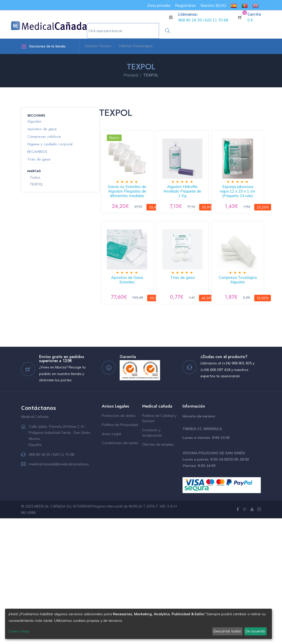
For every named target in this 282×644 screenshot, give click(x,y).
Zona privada (159, 5)
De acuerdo (255, 631)
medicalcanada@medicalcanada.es (59, 590)
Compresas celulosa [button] (44, 137)
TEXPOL (36, 184)
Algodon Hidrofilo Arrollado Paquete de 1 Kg (200, 200)
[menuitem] (234, 5)
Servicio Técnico (98, 46)
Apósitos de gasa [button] (42, 129)
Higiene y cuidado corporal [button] (50, 144)
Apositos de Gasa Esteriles (200, 301)
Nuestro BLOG (213, 5)
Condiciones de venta (120, 569)
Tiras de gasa (133, 403)
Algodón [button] (34, 121)
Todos (35, 177)
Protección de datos (119, 541)
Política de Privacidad (120, 550)
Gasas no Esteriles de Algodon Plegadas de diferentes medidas (133, 203)
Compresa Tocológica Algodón (200, 405)
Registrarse (185, 5)
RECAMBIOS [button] (37, 152)
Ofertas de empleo (158, 570)
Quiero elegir (19, 631)
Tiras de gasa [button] (39, 159)
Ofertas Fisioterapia (136, 46)
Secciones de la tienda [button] (43, 46)
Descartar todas (227, 631)
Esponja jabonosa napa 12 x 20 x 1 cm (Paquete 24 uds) (133, 303)
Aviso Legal (111, 559)
